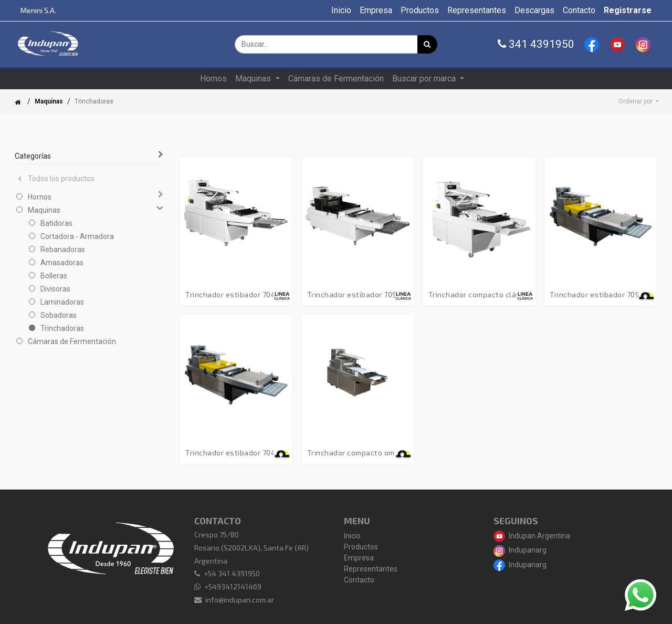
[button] (639, 101)
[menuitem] (341, 11)
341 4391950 (536, 44)
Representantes (371, 569)
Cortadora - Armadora (77, 236)
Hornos (40, 197)
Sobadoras (59, 315)
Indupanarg (520, 550)
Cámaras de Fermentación (72, 341)
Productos (361, 547)
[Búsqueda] (427, 44)
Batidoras (56, 223)
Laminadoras (62, 302)
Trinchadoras (62, 328)
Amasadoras (62, 263)
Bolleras (54, 276)
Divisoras (55, 289)
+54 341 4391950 (232, 573)
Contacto (359, 580)
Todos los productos (56, 179)
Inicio (352, 536)
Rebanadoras (63, 249)
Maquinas (49, 101)
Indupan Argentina (532, 536)
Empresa (359, 558)
